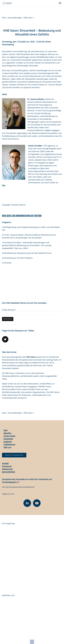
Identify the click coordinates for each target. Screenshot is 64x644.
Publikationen (9, 444)
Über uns (7, 447)
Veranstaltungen (15, 18)
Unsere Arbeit (9, 436)
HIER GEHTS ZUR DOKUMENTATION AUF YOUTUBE (22, 216)
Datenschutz (7, 469)
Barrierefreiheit (8, 472)
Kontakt (5, 463)
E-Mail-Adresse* (9, 310)
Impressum (7, 466)
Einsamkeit (8, 439)
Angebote (8, 442)
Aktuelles (7, 433)
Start (4, 18)
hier (4, 185)
